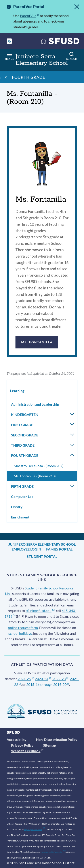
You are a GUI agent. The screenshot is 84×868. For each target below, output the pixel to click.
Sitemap (50, 745)
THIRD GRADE (23, 445)
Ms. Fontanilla (37, 342)
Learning (17, 391)
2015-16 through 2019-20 (48, 684)
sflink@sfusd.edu (40, 611)
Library (17, 507)
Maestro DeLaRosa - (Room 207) (39, 466)
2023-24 (43, 679)
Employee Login (26, 549)
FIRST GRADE (22, 425)
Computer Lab (22, 496)
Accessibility (17, 739)
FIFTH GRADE (22, 486)
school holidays (20, 633)
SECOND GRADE (25, 435)
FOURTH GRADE (29, 77)
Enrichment (20, 517)
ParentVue (30, 16)
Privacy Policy (22, 745)
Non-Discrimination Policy (57, 739)
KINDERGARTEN (25, 414)
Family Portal (59, 549)
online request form (23, 628)
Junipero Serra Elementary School (42, 544)
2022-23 (60, 679)
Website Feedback (27, 751)
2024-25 (26, 679)
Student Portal (42, 556)
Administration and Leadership (35, 404)
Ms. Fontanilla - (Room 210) (35, 476)
